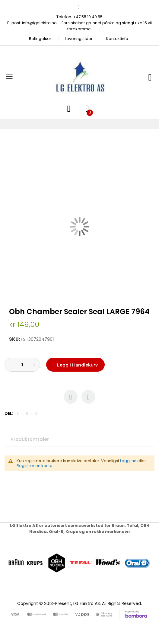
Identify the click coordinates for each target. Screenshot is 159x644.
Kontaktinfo (117, 39)
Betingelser (40, 39)
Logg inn (128, 461)
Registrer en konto (35, 466)
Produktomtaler (30, 439)
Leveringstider (79, 39)
